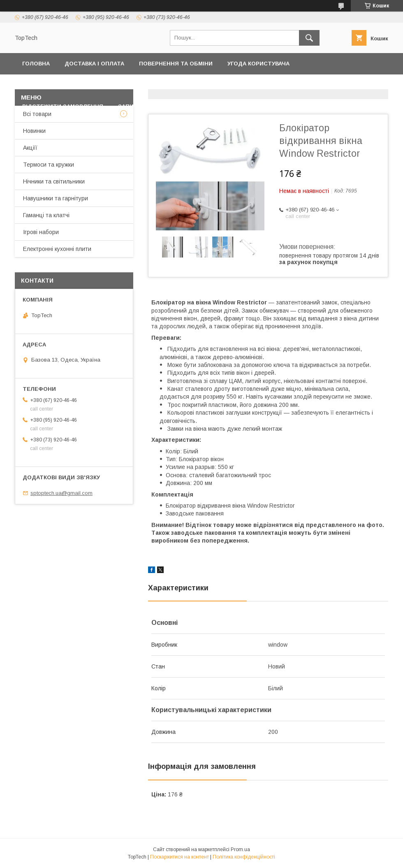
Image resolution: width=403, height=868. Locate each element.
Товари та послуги (204, 85)
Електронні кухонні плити (57, 249)
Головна (36, 64)
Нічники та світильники (54, 181)
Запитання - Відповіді (153, 106)
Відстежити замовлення (63, 106)
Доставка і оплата (94, 64)
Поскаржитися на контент (179, 857)
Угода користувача (258, 64)
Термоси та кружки (49, 165)
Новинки (34, 131)
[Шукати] (309, 38)
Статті (214, 106)
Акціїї (30, 148)
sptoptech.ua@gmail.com (61, 493)
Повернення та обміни (176, 64)
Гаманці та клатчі (46, 215)
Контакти (143, 85)
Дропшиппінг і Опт (288, 85)
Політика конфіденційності (67, 85)
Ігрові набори (41, 232)
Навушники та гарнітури (56, 198)
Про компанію (356, 85)
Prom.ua (240, 849)
